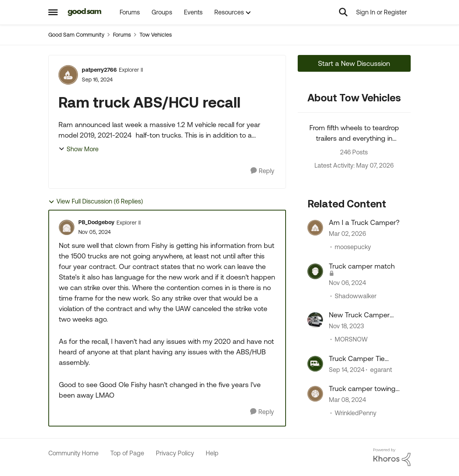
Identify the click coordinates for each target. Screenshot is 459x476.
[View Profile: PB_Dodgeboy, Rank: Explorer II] (67, 227)
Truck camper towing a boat (362, 389)
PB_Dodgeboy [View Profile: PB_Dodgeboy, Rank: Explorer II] (96, 222)
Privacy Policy (175, 453)
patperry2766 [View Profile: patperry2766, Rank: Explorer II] (99, 70)
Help (212, 453)
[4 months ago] (347, 234)
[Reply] (262, 171)
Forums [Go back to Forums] (122, 35)
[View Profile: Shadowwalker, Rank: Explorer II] (315, 271)
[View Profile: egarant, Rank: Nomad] (315, 364)
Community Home (73, 453)
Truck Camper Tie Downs (357, 359)
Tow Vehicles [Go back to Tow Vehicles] (156, 35)
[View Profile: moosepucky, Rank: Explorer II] (315, 228)
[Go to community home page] (85, 12)
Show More (79, 149)
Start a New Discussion (354, 63)
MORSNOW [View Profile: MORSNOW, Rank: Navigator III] (351, 340)
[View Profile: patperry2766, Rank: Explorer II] (68, 75)
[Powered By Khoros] (392, 457)
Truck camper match (362, 266)
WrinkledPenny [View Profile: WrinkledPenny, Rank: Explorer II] (356, 413)
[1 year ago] (347, 283)
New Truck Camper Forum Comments (359, 315)
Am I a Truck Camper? (364, 222)
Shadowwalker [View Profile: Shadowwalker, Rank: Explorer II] (356, 296)
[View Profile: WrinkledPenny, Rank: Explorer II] (315, 394)
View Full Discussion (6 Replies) (96, 201)
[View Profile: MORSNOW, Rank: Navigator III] (315, 320)
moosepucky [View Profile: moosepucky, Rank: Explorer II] (353, 247)
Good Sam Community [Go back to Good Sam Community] (76, 35)
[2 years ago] (346, 326)
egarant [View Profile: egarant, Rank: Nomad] (381, 370)
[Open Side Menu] (53, 12)
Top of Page (127, 453)
